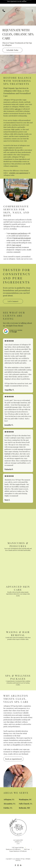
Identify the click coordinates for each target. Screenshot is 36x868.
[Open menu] (32, 5)
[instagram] (18, 859)
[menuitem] (18, 841)
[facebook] (15, 859)
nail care (18, 102)
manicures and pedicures (19, 227)
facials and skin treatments (22, 231)
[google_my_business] (21, 859)
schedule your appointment (19, 166)
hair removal (17, 239)
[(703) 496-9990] (4, 6)
